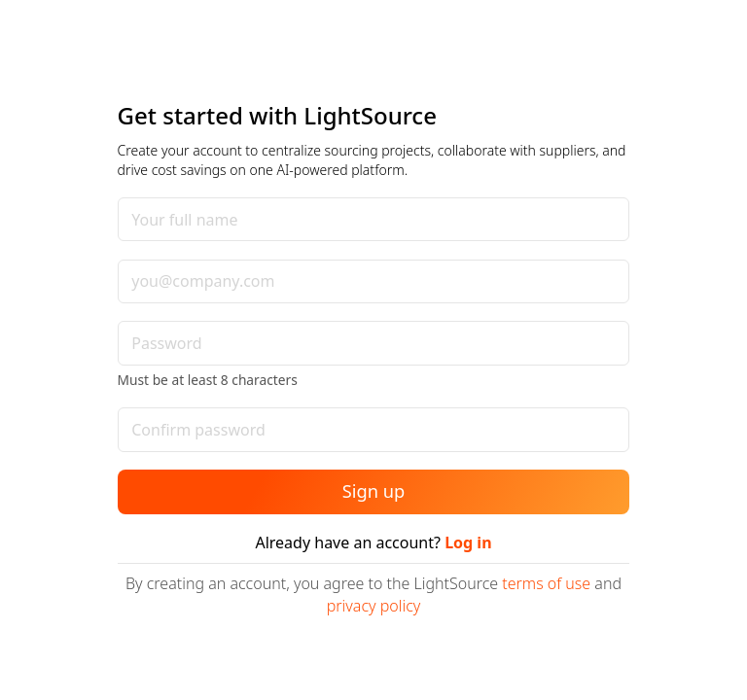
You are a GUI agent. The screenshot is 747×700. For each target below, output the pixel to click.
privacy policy (374, 606)
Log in (468, 542)
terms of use (546, 583)
